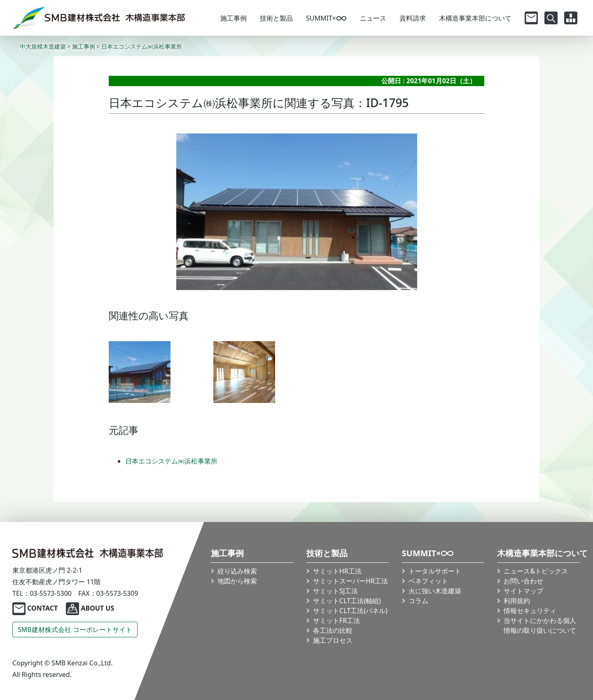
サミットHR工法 (337, 571)
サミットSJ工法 (335, 591)
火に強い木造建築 (435, 591)
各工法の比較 (333, 630)
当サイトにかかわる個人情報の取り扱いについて (540, 625)
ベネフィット (428, 581)
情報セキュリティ (530, 611)
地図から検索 (238, 581)
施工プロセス (333, 640)
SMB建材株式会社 (75, 630)
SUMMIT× (326, 18)
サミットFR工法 (336, 620)
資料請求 (413, 18)
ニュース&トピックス (536, 571)
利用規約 (517, 601)
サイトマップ (524, 591)
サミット (350, 581)
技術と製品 (276, 18)
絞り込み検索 (238, 571)
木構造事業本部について (475, 18)
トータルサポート (435, 571)
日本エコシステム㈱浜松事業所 (171, 461)
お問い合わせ (524, 581)
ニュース (373, 18)
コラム (418, 601)
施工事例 (233, 18)
